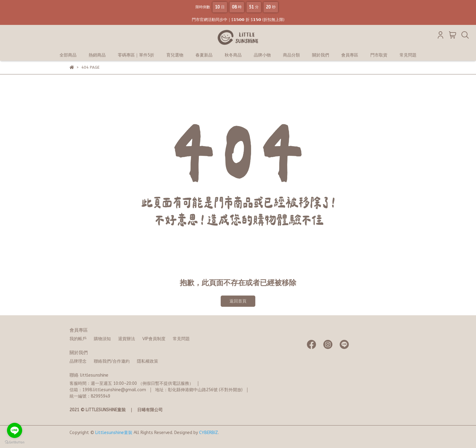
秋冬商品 (233, 55)
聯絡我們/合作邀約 (112, 361)
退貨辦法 (127, 339)
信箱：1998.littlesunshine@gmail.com (108, 390)
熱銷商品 (97, 55)
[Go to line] (15, 430)
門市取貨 (379, 55)
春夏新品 (204, 55)
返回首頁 (238, 301)
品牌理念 (78, 361)
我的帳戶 (78, 339)
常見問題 (408, 55)
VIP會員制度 (154, 339)
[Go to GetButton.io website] (15, 442)
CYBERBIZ (209, 433)
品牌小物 (262, 55)
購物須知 (102, 339)
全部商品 (68, 55)
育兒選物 (175, 55)
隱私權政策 (148, 361)
